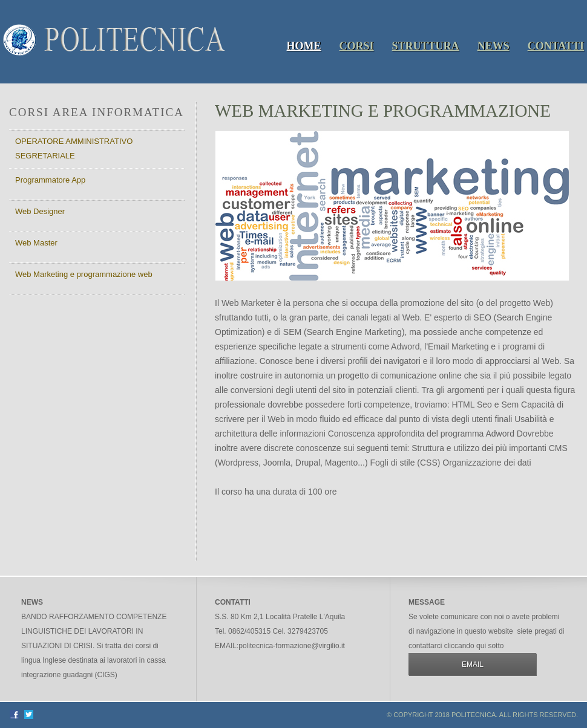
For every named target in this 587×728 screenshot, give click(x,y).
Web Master (36, 243)
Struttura (426, 46)
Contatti (556, 46)
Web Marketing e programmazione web (84, 274)
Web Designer (40, 211)
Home (304, 46)
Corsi (357, 46)
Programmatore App (50, 180)
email (473, 665)
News (494, 46)
